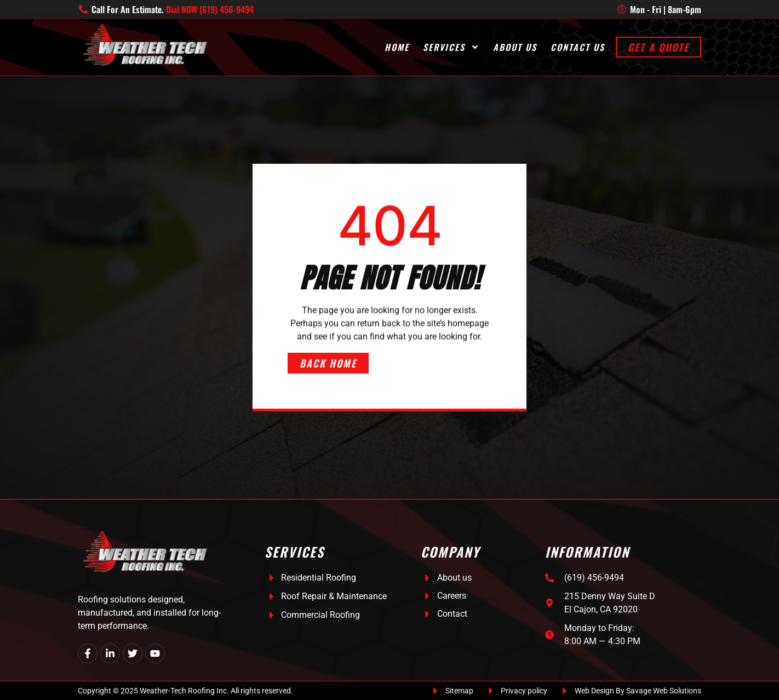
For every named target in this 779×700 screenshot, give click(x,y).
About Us (515, 47)
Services (451, 47)
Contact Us (578, 47)
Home (397, 47)
